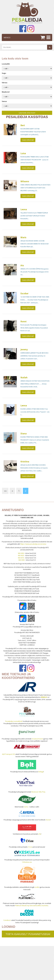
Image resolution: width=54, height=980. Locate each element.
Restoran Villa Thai (38, 792)
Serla (26, 807)
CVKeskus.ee (27, 862)
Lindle (37, 887)
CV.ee (30, 847)
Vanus (4, 101)
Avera (48, 820)
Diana (24, 434)
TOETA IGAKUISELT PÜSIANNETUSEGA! (28, 934)
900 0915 (21, 558)
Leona (24, 209)
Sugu (4, 73)
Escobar (24, 293)
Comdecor (7, 920)
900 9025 (21, 555)
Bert (23, 125)
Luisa (23, 153)
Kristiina (25, 462)
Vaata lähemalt (28, 140)
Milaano (25, 181)
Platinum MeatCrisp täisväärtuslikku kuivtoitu (32, 905)
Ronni (23, 321)
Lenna (24, 406)
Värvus (5, 83)
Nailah (24, 378)
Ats (22, 265)
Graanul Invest (37, 739)
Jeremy (24, 349)
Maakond (6, 92)
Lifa (40, 834)
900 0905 (22, 560)
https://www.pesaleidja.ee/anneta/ (33, 544)
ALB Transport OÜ (9, 754)
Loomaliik (6, 64)
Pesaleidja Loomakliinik (14, 721)
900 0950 (21, 553)
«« (5, 491)
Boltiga (41, 772)
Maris (23, 237)
